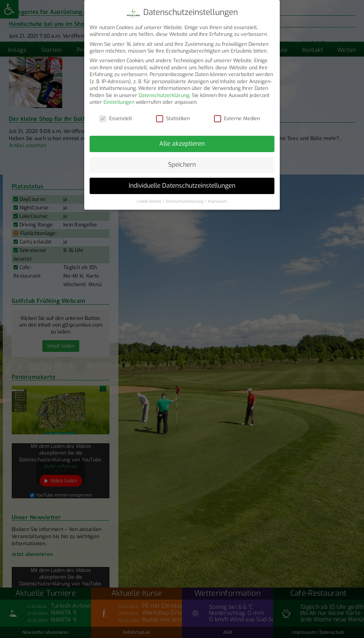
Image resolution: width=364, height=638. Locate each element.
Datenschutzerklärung (164, 91)
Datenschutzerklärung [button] (185, 197)
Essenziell (116, 114)
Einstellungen (119, 98)
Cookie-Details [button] (149, 197)
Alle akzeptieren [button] (182, 139)
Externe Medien (237, 114)
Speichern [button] (182, 160)
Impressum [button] (218, 197)
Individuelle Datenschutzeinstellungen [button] (182, 181)
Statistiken (173, 114)
